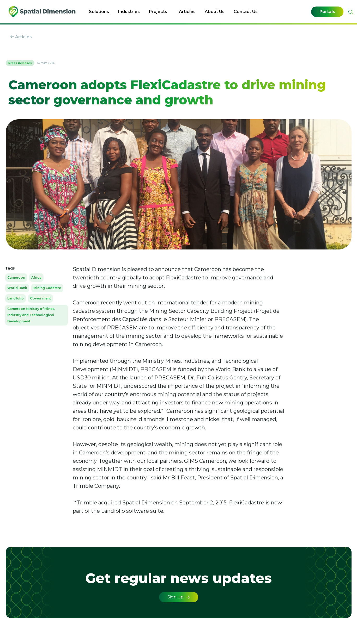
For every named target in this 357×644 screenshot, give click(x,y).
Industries (129, 12)
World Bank (17, 288)
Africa (36, 277)
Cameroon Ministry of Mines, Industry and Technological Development (31, 315)
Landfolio (16, 298)
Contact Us (246, 12)
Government (40, 298)
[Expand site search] (350, 12)
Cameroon (16, 277)
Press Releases (20, 63)
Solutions (99, 12)
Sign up (179, 597)
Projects (158, 12)
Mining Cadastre (47, 288)
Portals (327, 12)
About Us (215, 12)
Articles (187, 12)
